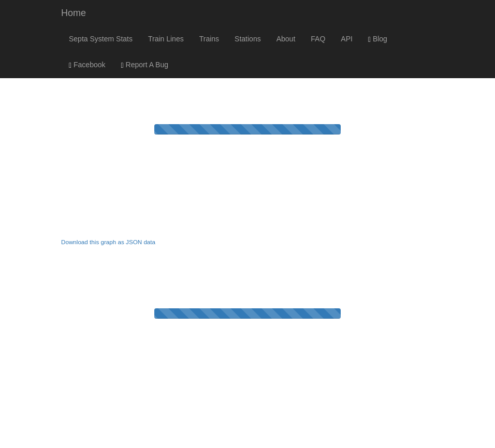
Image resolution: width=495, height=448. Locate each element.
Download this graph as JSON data (108, 242)
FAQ (318, 39)
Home (74, 13)
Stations (248, 39)
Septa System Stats (101, 39)
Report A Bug (145, 65)
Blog (378, 39)
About (286, 39)
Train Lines (166, 39)
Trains (209, 39)
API (347, 39)
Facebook (87, 65)
